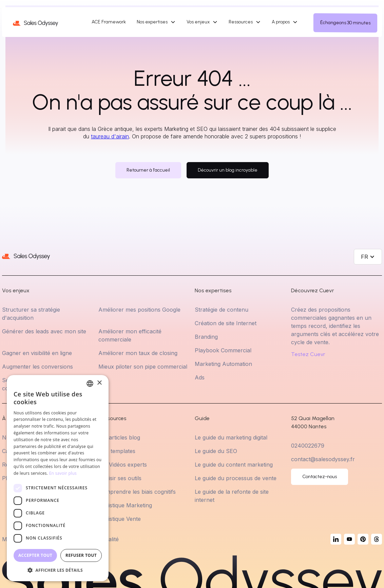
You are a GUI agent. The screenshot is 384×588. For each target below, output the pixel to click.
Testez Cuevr (308, 354)
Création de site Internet (226, 323)
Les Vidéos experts (123, 465)
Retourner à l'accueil (148, 170)
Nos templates (117, 451)
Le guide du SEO (216, 451)
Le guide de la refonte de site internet (232, 496)
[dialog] (58, 478)
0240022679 (308, 446)
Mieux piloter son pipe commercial (143, 367)
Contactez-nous (320, 477)
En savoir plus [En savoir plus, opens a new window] (63, 473)
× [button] (99, 383)
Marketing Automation (223, 364)
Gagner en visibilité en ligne (37, 353)
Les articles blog (119, 437)
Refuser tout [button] (81, 555)
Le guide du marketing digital (231, 437)
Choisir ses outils (120, 478)
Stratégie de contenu (222, 310)
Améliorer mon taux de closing (138, 353)
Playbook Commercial (223, 350)
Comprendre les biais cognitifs (137, 492)
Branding (206, 337)
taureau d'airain (110, 136)
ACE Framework (109, 22)
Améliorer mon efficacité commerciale (130, 335)
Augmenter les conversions (37, 367)
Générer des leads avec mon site (44, 331)
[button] (156, 22)
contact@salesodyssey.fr (323, 459)
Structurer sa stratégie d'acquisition (31, 314)
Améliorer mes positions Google (139, 310)
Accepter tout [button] (35, 555)
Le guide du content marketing (234, 465)
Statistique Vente (120, 519)
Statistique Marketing (125, 505)
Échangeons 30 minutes (345, 23)
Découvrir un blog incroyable (228, 170)
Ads (200, 377)
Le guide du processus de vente (236, 478)
